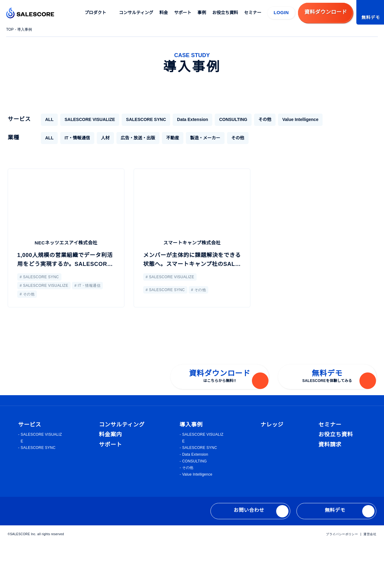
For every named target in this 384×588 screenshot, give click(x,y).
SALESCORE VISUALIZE (87, 119)
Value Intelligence (294, 119)
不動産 (172, 138)
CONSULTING (226, 119)
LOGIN (281, 12)
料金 (164, 13)
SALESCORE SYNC (140, 119)
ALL (49, 119)
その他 (257, 119)
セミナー (253, 13)
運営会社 (370, 578)
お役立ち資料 (225, 13)
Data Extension (185, 119)
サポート (183, 13)
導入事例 (25, 29)
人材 (105, 138)
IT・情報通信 (77, 138)
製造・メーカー (205, 138)
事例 (202, 13)
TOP (10, 29)
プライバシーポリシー (342, 578)
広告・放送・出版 (138, 138)
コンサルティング (137, 13)
